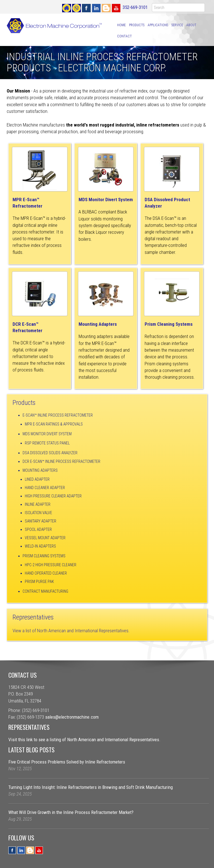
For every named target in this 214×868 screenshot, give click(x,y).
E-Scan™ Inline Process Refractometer (58, 415)
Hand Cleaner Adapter (45, 488)
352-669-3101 (135, 7)
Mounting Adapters (98, 324)
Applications (158, 25)
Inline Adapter (38, 504)
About (191, 25)
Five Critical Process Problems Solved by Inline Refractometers (67, 762)
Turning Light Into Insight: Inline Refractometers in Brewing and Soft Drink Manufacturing (91, 787)
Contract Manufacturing (45, 591)
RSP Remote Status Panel (47, 443)
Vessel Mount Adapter (45, 538)
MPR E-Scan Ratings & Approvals (54, 424)
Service (177, 25)
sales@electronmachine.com (72, 717)
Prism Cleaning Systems (44, 556)
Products (137, 25)
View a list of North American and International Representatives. (71, 631)
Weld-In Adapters (40, 546)
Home (121, 25)
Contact (124, 36)
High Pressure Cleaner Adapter (53, 496)
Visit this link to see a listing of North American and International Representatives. (84, 740)
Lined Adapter (37, 479)
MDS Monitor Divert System (106, 200)
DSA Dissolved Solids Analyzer (50, 453)
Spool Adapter (38, 529)
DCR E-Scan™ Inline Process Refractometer (61, 461)
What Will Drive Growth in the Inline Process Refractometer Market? (71, 812)
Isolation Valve (38, 513)
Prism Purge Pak (39, 582)
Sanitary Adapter (41, 521)
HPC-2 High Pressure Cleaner (51, 565)
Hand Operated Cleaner (46, 573)
